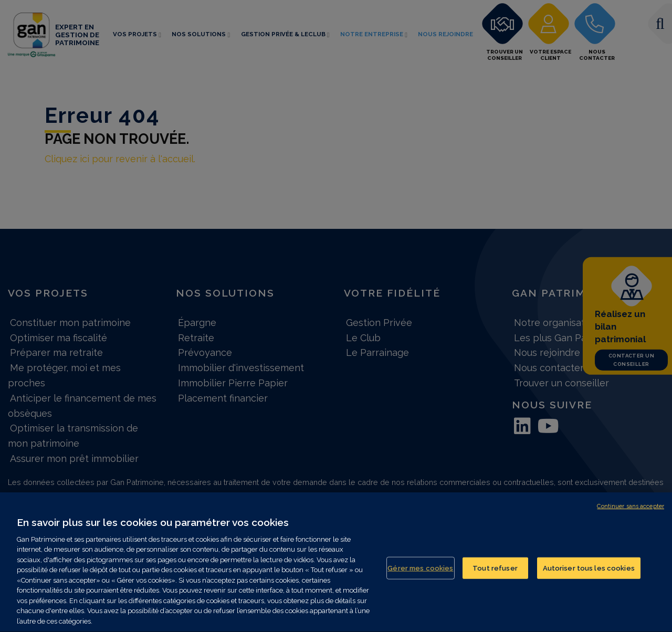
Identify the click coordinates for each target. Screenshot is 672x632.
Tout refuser (495, 573)
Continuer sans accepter (631, 512)
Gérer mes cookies (420, 573)
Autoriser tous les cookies (589, 573)
